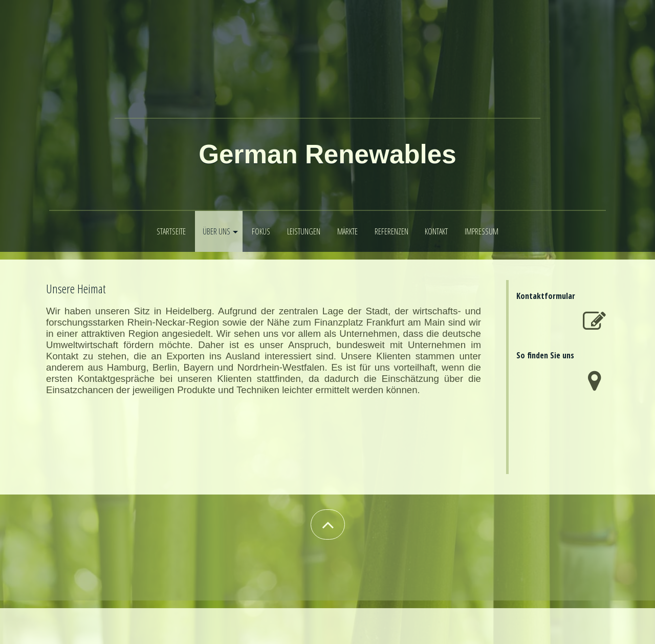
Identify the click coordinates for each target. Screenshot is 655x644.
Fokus (261, 231)
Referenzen (391, 231)
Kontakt (436, 231)
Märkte (347, 231)
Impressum (482, 231)
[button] (328, 524)
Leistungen (304, 231)
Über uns (216, 231)
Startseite (171, 231)
